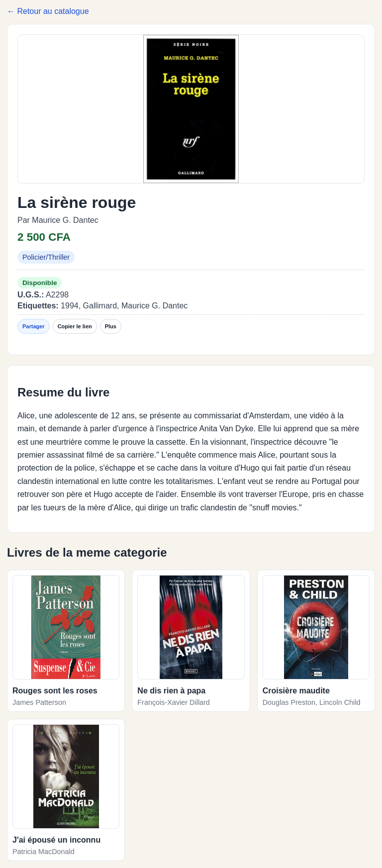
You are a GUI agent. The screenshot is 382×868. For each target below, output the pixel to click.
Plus (111, 326)
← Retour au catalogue (48, 11)
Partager (34, 326)
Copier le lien (75, 326)
